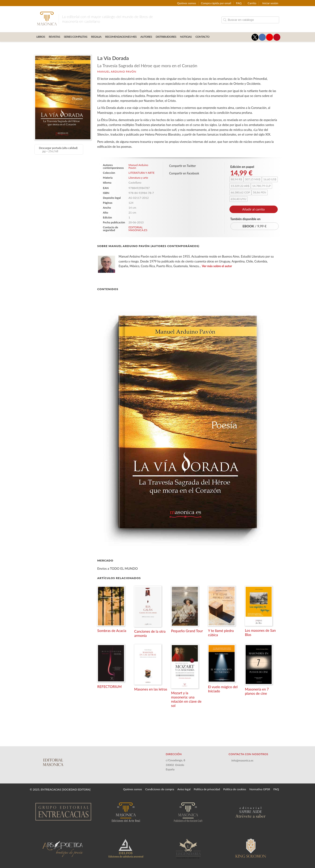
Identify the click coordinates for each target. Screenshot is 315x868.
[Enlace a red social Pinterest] (277, 37)
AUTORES (146, 37)
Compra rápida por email (216, 3)
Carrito (252, 3)
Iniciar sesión (270, 3)
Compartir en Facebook (184, 173)
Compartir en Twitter (183, 166)
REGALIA (96, 37)
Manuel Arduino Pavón (117, 72)
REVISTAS (54, 37)
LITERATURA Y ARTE (141, 173)
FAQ (239, 3)
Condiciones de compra (160, 789)
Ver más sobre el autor (217, 266)
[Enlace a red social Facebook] (262, 37)
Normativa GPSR (260, 789)
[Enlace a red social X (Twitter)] (255, 37)
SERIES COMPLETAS (75, 37)
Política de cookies (235, 789)
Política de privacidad (207, 789)
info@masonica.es (242, 760)
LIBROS (41, 37)
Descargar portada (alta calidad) (58, 149)
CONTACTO (202, 37)
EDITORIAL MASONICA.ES (138, 229)
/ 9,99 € (255, 226)
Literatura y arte (138, 178)
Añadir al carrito (254, 209)
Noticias (186, 37)
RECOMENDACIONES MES (121, 37)
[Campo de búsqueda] (250, 20)
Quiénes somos (187, 3)
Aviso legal (184, 789)
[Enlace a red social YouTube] (270, 37)
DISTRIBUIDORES (166, 37)
